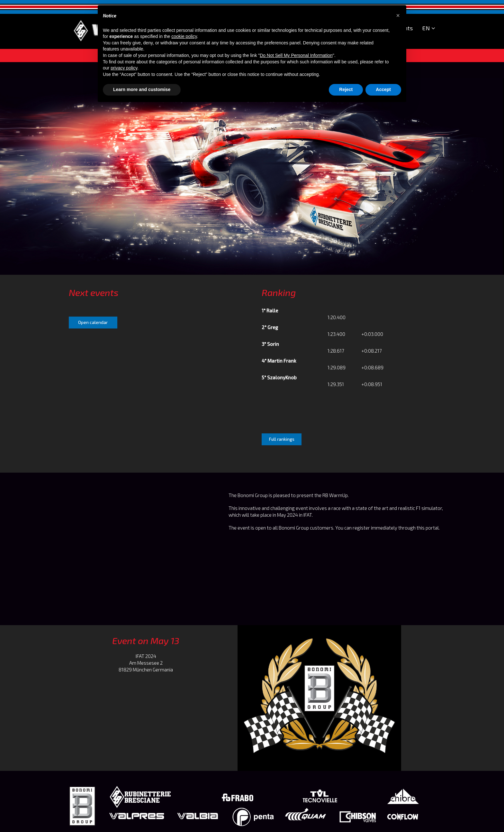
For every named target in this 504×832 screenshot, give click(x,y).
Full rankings (282, 439)
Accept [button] (383, 89)
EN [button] (429, 28)
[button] (398, 15)
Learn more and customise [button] (142, 89)
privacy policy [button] (124, 68)
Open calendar (93, 322)
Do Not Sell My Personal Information (296, 55)
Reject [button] (346, 89)
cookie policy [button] (184, 36)
